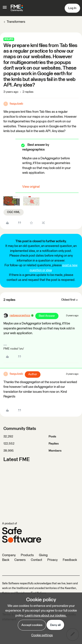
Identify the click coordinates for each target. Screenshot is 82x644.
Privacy (52, 560)
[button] (5, 9)
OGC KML (14, 212)
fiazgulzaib (16, 104)
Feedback (70, 560)
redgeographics (20, 315)
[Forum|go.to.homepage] (17, 8)
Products (27, 555)
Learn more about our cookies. (46, 616)
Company (9, 555)
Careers (20, 560)
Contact (37, 560)
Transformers (16, 22)
